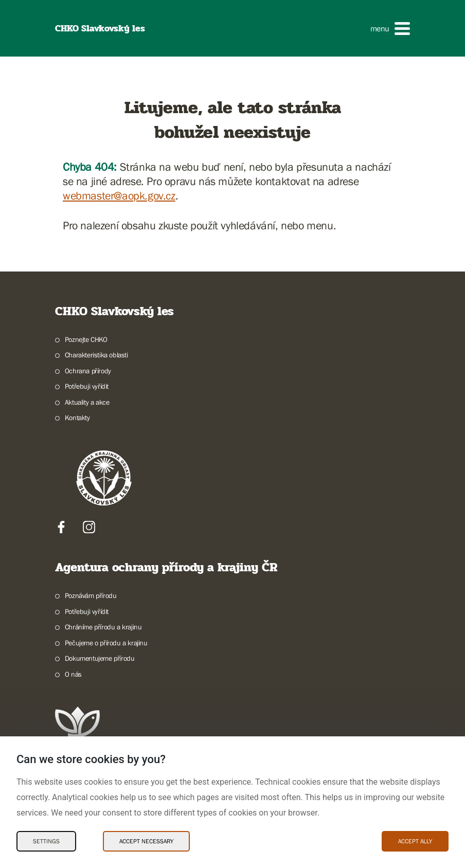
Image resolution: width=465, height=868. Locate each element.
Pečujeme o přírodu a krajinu (106, 643)
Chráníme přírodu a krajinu (103, 627)
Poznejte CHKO (86, 339)
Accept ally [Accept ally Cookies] (415, 841)
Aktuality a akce (87, 402)
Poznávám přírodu (91, 595)
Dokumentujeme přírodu (100, 658)
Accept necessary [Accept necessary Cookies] (146, 841)
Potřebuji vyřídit (87, 386)
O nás (73, 674)
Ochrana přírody (88, 371)
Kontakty (77, 418)
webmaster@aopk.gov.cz (119, 196)
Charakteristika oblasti (96, 355)
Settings (46, 841)
